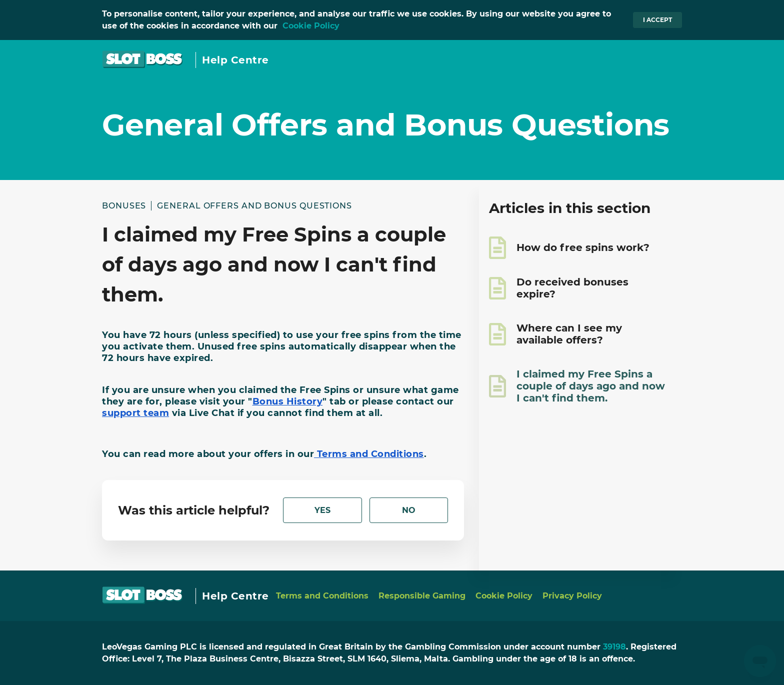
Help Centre (235, 60)
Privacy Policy (572, 596)
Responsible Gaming (422, 596)
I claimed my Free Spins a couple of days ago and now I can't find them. (591, 386)
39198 (614, 647)
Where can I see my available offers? (569, 334)
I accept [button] (657, 20)
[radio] (322, 510)
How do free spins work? (583, 247)
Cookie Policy (311, 26)
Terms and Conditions (322, 596)
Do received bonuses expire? (572, 288)
